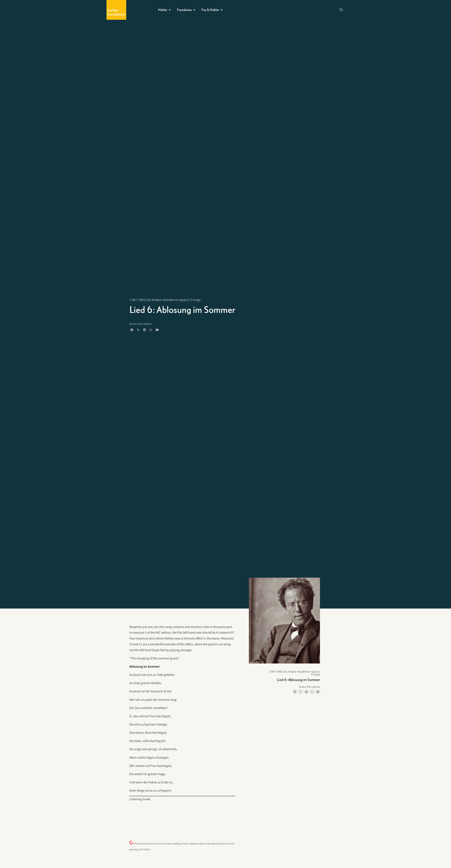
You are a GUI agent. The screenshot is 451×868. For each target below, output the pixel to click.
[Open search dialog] (341, 10)
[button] (132, 330)
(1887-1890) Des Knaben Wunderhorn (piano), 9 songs (165, 300)
